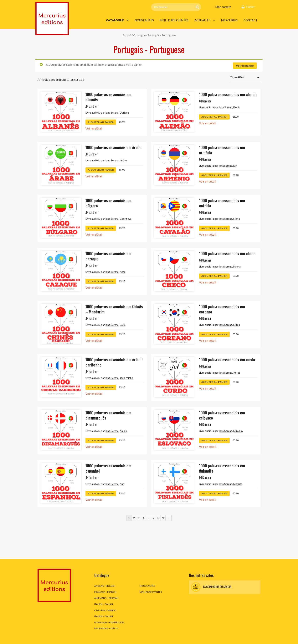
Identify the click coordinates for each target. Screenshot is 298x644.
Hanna (237, 267)
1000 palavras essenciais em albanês (108, 97)
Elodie (237, 107)
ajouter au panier (101, 122)
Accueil (127, 35)
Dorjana (124, 113)
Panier (250, 7)
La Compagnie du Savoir (211, 587)
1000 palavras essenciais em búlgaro (108, 203)
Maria (237, 219)
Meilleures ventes (174, 20)
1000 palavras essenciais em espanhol (108, 468)
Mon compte (223, 7)
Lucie (123, 325)
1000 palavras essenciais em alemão (228, 94)
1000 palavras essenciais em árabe (113, 147)
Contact (250, 20)
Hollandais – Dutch (106, 628)
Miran (237, 325)
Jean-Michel (127, 378)
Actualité (202, 20)
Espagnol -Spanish (105, 610)
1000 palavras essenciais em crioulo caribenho (114, 362)
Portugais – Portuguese (109, 622)
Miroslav (238, 431)
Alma (123, 272)
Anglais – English (105, 586)
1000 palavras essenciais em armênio (222, 150)
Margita (238, 484)
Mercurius (229, 20)
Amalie (124, 431)
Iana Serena (112, 113)
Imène (123, 160)
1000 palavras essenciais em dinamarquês (108, 415)
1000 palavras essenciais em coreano (222, 309)
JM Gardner (92, 106)
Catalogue (115, 20)
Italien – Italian (104, 604)
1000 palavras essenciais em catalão (222, 203)
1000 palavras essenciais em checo (227, 253)
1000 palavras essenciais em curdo (227, 359)
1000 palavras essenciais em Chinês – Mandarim (114, 309)
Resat (237, 373)
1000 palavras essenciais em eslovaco (222, 415)
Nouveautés (144, 20)
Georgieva (126, 219)
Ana (122, 484)
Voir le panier (245, 66)
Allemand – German (106, 598)
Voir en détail (94, 128)
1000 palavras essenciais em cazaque (108, 256)
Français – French (105, 592)
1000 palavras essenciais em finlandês (222, 468)
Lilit (235, 166)
